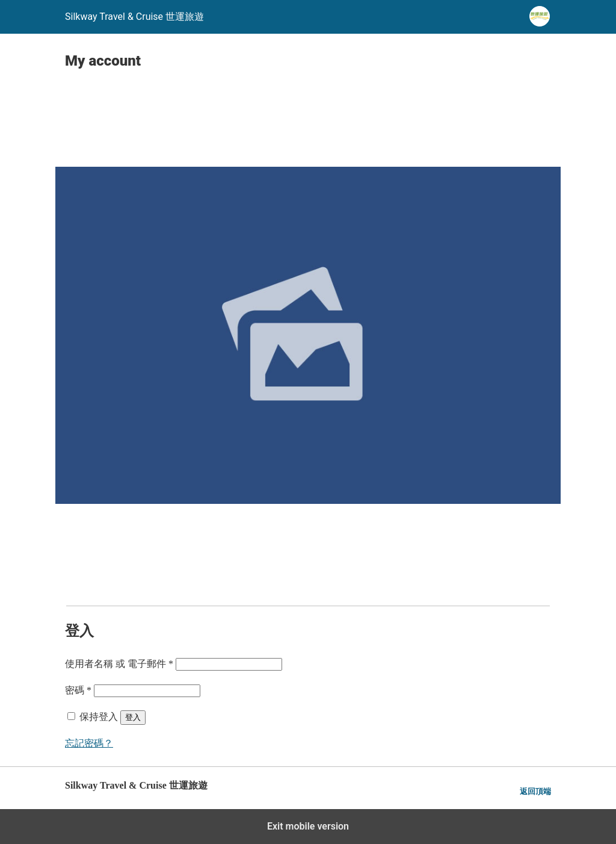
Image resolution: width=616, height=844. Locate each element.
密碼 (78, 690)
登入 (133, 717)
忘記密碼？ (89, 743)
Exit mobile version (308, 826)
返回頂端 (535, 791)
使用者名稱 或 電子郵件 (119, 664)
